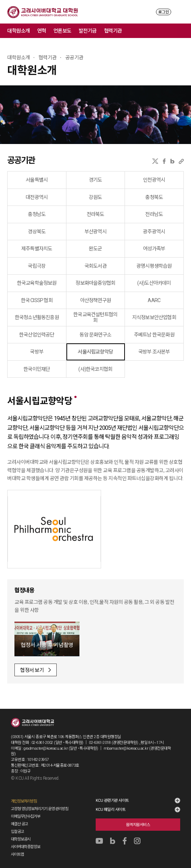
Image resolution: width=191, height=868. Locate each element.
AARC (154, 300)
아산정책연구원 (95, 300)
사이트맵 (17, 854)
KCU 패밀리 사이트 (111, 810)
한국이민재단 (37, 369)
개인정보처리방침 (24, 801)
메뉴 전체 (184, 31)
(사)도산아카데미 (154, 283)
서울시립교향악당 (95, 352)
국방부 (37, 352)
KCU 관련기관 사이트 (112, 801)
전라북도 (95, 214)
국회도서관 (95, 266)
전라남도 (154, 214)
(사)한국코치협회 (95, 369)
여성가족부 (154, 249)
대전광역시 (37, 197)
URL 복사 (181, 161)
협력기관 (113, 31)
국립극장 (37, 266)
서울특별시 (37, 180)
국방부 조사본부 (154, 352)
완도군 (95, 249)
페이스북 (164, 161)
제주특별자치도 (37, 249)
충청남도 (37, 214)
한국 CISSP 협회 (37, 300)
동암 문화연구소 (95, 335)
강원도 (95, 197)
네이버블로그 (172, 161)
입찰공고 (17, 832)
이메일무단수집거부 (25, 816)
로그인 (164, 12)
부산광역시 (95, 232)
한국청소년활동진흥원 (37, 317)
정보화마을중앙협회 (95, 283)
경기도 (95, 180)
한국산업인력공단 (37, 335)
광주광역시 (154, 232)
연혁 (42, 31)
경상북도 (37, 232)
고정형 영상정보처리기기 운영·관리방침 (40, 809)
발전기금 (88, 31)
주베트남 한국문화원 (154, 335)
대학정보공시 (21, 839)
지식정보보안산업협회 (154, 317)
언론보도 (62, 31)
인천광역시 (154, 180)
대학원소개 (19, 31)
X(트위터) (155, 161)
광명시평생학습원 (154, 266)
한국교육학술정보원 (37, 283)
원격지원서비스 (138, 825)
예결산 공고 (19, 824)
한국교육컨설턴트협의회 (95, 317)
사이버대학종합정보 (25, 847)
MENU (180, 12)
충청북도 (154, 197)
